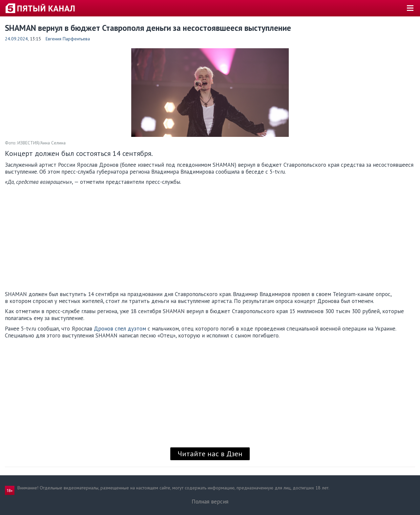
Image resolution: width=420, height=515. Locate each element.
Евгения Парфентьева (68, 39)
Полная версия (210, 502)
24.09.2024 (16, 39)
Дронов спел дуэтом (120, 329)
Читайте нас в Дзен (210, 454)
